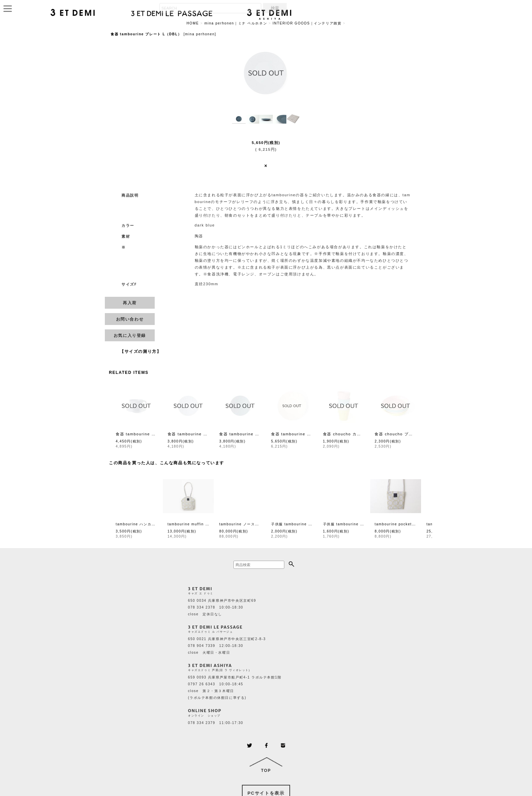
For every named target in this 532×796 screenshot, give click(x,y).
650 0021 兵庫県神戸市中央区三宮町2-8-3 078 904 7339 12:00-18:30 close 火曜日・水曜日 (227, 646)
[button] (239, 119)
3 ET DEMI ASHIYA (210, 665)
